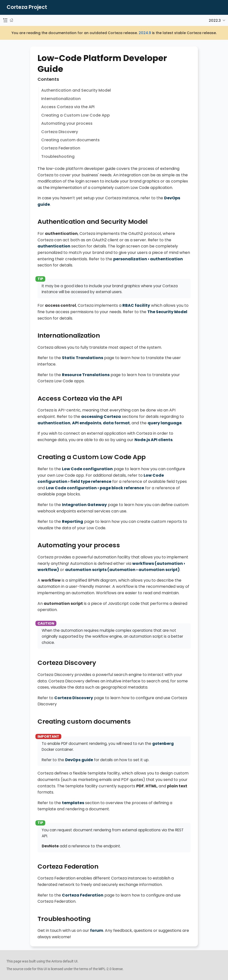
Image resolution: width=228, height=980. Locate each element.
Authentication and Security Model (76, 90)
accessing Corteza (101, 417)
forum (97, 930)
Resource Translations (86, 375)
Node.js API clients (153, 440)
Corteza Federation (61, 148)
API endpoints (87, 423)
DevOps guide (79, 760)
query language (165, 423)
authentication (54, 246)
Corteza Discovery (60, 132)
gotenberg (163, 744)
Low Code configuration (87, 469)
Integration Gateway (84, 505)
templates (73, 803)
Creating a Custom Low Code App (76, 115)
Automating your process (67, 123)
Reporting (73, 521)
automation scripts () (122, 570)
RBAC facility (136, 305)
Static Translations (83, 358)
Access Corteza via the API (68, 107)
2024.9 (145, 33)
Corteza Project (27, 7)
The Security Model (167, 312)
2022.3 (215, 20)
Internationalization (61, 99)
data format (116, 423)
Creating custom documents (70, 140)
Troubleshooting (58, 156)
